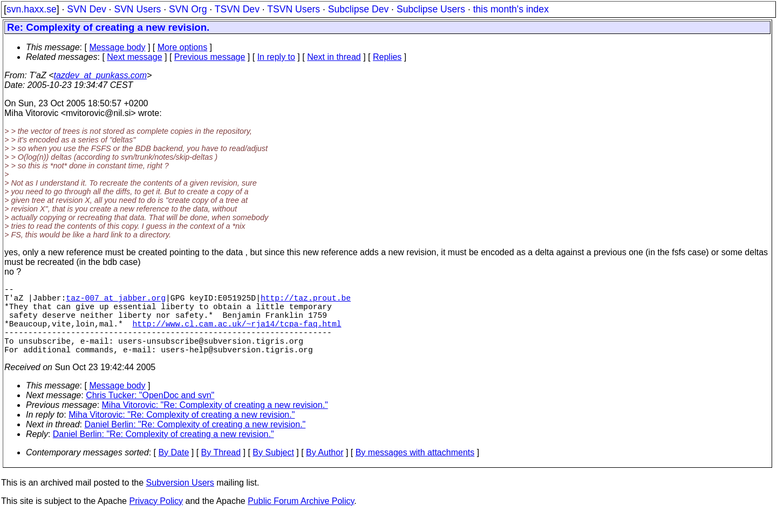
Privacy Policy (156, 518)
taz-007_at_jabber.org (116, 302)
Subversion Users (180, 500)
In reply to (276, 57)
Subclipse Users (431, 9)
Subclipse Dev (358, 9)
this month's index (511, 9)
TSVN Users (294, 9)
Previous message (210, 57)
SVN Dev (86, 9)
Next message (134, 57)
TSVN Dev (237, 9)
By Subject (273, 470)
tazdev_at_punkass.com (101, 75)
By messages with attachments (415, 470)
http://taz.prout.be (306, 302)
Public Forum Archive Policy (301, 518)
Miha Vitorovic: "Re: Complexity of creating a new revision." (215, 422)
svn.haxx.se (32, 9)
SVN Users (137, 9)
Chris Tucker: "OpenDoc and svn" (150, 412)
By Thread (221, 470)
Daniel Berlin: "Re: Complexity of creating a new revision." (195, 442)
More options (183, 47)
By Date (173, 470)
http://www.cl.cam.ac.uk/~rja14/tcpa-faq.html (237, 334)
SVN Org (188, 9)
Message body (117, 47)
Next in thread (334, 57)
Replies (387, 57)
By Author (325, 470)
